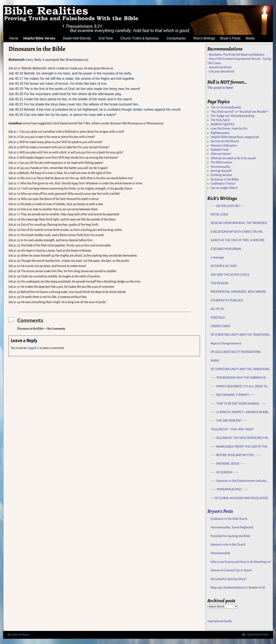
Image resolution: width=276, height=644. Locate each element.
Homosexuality (220, 167)
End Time (108, 39)
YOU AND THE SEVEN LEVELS (230, 275)
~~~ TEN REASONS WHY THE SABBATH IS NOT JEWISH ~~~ (238, 378)
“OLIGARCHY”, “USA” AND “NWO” (232, 429)
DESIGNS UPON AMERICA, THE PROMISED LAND (239, 223)
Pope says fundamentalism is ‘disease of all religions (238, 588)
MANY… (216, 361)
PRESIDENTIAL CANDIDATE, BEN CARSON (238, 292)
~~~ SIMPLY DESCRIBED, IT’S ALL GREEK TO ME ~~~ (239, 387)
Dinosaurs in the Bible (225, 179)
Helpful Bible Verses (42, 39)
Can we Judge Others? (224, 188)
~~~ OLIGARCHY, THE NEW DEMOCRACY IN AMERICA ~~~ (239, 438)
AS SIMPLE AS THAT (224, 266)
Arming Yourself (221, 171)
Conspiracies (179, 39)
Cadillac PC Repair (20, 635)
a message (217, 257)
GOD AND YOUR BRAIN (226, 249)
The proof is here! (220, 88)
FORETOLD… (218, 318)
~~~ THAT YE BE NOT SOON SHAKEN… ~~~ (239, 404)
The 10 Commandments (226, 107)
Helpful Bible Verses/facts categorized (235, 137)
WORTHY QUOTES (223, 124)
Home (14, 38)
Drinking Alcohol (221, 175)
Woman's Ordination (224, 146)
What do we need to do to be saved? (233, 158)
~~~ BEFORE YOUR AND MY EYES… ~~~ (236, 455)
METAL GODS (219, 214)
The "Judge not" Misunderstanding (232, 116)
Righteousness (220, 133)
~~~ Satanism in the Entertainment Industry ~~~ (239, 481)
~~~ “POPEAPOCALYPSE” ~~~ (229, 489)
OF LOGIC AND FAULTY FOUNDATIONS (236, 352)
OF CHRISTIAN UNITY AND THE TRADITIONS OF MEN (240, 335)
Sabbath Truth (220, 150)
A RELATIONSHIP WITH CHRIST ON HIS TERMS (236, 232)
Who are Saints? (221, 154)
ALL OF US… (218, 309)
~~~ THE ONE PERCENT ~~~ (229, 421)
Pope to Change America (226, 343)
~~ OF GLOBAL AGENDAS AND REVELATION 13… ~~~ (239, 498)
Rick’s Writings (204, 38)
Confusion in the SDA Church (229, 519)
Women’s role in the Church (228, 545)
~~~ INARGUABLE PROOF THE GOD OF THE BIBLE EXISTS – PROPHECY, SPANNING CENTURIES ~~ (239, 447)
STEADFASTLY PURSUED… (228, 300)
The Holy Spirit (220, 120)
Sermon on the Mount (225, 141)
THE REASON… (220, 283)
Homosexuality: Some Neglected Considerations (232, 528)
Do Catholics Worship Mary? (228, 579)
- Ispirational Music (220, 67)
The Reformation (221, 162)
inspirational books (220, 621)
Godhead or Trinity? (223, 184)
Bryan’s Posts (231, 38)
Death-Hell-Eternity (79, 39)
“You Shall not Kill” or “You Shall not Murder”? (240, 112)
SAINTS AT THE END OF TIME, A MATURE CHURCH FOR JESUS (238, 240)
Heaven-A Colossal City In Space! (231, 570)
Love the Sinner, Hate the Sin (229, 129)
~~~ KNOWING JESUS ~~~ (228, 464)
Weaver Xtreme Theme (258, 635)
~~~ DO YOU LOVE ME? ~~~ (228, 206)
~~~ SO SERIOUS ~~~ (224, 472)
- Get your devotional (221, 71)
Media (253, 39)
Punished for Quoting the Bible (230, 536)
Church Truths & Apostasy (142, 39)
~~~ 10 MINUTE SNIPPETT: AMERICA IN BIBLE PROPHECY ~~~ (240, 412)
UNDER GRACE (220, 326)
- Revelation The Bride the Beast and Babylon (236, 55)
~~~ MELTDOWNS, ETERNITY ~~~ (233, 395)
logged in (33, 348)
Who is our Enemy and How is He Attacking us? (241, 562)
